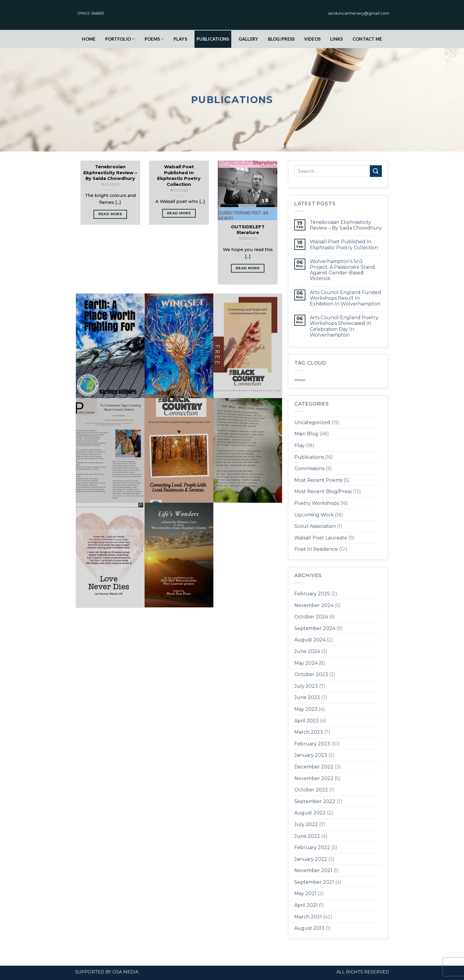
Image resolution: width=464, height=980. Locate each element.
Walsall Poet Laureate (321, 538)
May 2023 (306, 709)
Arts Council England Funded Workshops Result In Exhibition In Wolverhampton (346, 298)
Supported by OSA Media (107, 972)
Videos (312, 39)
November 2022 (314, 778)
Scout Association (315, 526)
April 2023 (307, 721)
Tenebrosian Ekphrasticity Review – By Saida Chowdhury (346, 225)
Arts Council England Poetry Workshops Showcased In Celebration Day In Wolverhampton (344, 326)
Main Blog (306, 434)
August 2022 (310, 813)
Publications (213, 39)
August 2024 (310, 640)
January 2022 (311, 859)
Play (300, 445)
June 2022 (307, 836)
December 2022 (314, 767)
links (336, 39)
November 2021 (313, 870)
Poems (154, 39)
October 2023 (311, 674)
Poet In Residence (316, 549)
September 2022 (315, 801)
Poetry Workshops (317, 503)
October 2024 (311, 617)
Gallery (249, 39)
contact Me (367, 39)
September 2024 (315, 628)
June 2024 (307, 651)
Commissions (309, 468)
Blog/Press (281, 39)
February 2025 (312, 594)
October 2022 (311, 790)
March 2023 (309, 732)
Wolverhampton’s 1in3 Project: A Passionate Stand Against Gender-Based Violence (342, 270)
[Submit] (376, 171)
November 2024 (314, 605)
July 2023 (306, 686)
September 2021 (314, 882)
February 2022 (312, 847)
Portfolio (120, 39)
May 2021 (305, 893)
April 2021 (306, 905)
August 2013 (309, 928)
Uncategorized (312, 422)
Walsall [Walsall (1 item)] (300, 380)
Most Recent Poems (318, 480)
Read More (110, 214)
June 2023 (307, 697)
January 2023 (311, 755)
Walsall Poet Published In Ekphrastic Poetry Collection (344, 244)
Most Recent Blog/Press (323, 491)
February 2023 (312, 744)
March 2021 (308, 917)
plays (180, 39)
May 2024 (306, 663)
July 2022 (306, 824)
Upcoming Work (314, 515)
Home (89, 39)
